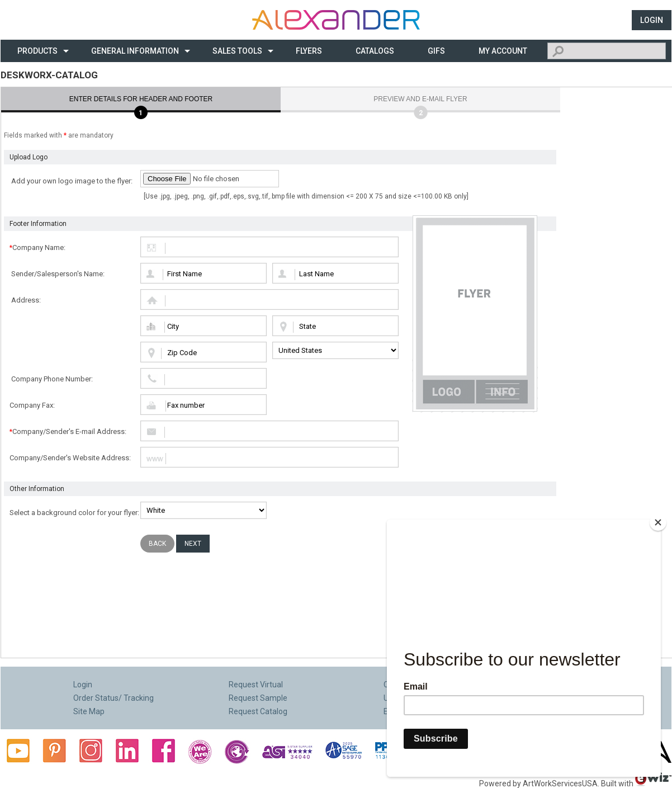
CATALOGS (375, 51)
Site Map (89, 711)
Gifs (436, 51)
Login (652, 20)
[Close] (658, 522)
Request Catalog (258, 711)
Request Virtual (256, 685)
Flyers (309, 51)
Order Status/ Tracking (113, 698)
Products (37, 51)
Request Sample (258, 698)
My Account (503, 51)
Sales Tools (237, 51)
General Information (135, 51)
